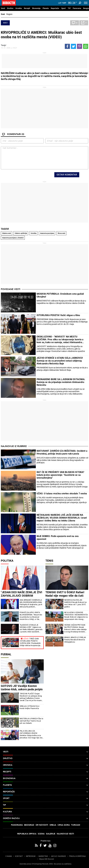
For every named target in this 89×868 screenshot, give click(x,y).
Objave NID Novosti (46, 859)
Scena (41, 834)
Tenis (49, 561)
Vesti (3, 8)
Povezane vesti (11, 289)
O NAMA (9, 856)
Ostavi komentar (67, 175)
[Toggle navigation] (86, 3)
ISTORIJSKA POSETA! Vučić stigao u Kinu (58, 315)
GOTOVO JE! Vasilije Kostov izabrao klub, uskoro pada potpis (22, 688)
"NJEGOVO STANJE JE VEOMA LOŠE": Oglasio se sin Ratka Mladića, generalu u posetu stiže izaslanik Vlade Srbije (31, 628)
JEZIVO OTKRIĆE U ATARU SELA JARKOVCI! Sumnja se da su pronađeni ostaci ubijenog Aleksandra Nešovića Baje (60, 361)
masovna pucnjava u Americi (13, 238)
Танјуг (4, 45)
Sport (63, 8)
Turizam (76, 825)
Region (9, 14)
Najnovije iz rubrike (14, 446)
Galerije (51, 834)
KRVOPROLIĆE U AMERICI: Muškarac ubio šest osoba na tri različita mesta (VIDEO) (41, 35)
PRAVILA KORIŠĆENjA (77, 856)
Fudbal (6, 654)
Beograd (29, 825)
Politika (7, 561)
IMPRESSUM (31, 856)
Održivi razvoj (46, 818)
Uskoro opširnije (21, 233)
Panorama (77, 8)
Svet (3, 14)
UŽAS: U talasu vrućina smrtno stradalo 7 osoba (62, 494)
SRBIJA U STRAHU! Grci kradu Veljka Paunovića (30, 707)
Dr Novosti (42, 825)
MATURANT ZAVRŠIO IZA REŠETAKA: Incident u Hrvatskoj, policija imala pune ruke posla (62, 452)
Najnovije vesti (65, 834)
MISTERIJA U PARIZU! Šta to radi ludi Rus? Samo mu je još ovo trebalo (31, 721)
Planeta (46, 8)
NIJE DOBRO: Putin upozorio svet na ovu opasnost (58, 538)
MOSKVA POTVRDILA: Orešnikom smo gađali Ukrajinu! (60, 295)
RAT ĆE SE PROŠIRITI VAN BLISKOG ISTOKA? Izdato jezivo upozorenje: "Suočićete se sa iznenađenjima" (60, 475)
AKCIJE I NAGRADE (59, 856)
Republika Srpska (27, 834)
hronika (34, 233)
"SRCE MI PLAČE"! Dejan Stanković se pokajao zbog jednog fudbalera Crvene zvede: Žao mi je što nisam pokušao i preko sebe (31, 697)
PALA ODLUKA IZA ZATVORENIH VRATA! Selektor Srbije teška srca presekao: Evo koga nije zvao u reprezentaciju (32, 734)
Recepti (27, 8)
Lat (60, 3)
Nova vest (61, 233)
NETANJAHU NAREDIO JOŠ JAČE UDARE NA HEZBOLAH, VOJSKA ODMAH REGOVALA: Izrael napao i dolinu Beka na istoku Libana (62, 518)
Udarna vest (7, 233)
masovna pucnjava (47, 233)
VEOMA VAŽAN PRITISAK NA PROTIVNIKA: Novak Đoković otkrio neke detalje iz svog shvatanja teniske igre (75, 628)
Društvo (10, 8)
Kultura (46, 812)
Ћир (64, 3)
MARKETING (43, 856)
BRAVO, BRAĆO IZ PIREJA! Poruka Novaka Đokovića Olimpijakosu (75, 640)
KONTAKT (19, 856)
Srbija (53, 825)
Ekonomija (36, 8)
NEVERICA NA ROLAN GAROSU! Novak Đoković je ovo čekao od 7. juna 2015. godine (75, 603)
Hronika (19, 8)
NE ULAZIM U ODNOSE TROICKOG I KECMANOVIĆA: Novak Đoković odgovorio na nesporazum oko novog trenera (76, 616)
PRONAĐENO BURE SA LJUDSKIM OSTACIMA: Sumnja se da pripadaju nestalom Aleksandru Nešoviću (61, 382)
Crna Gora (64, 825)
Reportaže (55, 8)
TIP (69, 8)
